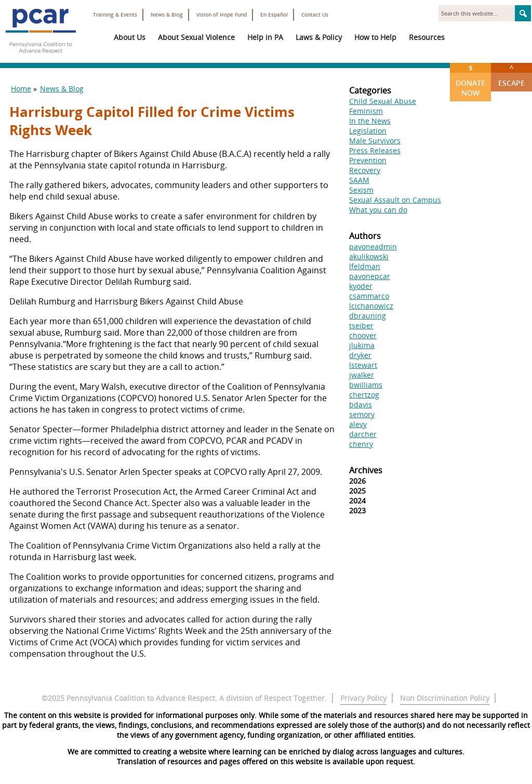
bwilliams (366, 385)
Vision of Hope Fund (222, 15)
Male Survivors (375, 141)
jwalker (362, 375)
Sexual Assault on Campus (395, 200)
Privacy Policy (363, 698)
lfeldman (365, 266)
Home (21, 89)
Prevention (368, 160)
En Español (274, 15)
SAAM (359, 180)
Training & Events (115, 15)
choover (363, 335)
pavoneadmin (373, 247)
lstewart (363, 365)
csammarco (369, 296)
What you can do (378, 210)
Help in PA (265, 37)
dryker (360, 355)
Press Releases (375, 150)
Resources (427, 37)
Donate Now (470, 80)
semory (362, 414)
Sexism (361, 190)
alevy (358, 424)
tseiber (361, 325)
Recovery (365, 170)
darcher (363, 434)
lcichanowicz (371, 306)
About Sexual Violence (196, 37)
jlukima (362, 345)
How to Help (375, 37)
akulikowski (369, 256)
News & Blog (167, 15)
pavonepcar (370, 276)
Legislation (368, 131)
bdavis (361, 404)
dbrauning (368, 316)
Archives (366, 470)
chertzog (364, 395)
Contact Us (315, 15)
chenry (361, 444)
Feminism (366, 111)
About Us (130, 37)
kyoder (361, 286)
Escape (511, 75)
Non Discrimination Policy (445, 698)
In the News (370, 121)
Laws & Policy (319, 37)
